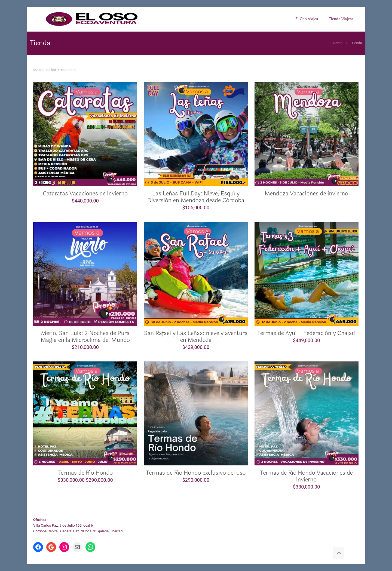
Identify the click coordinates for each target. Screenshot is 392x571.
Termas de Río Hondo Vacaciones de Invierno (307, 476)
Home (338, 43)
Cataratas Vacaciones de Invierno (85, 194)
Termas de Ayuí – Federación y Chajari (306, 333)
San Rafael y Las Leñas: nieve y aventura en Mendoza (196, 337)
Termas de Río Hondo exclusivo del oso (196, 473)
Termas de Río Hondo (85, 473)
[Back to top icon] (339, 553)
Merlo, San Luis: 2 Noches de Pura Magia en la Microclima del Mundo (85, 337)
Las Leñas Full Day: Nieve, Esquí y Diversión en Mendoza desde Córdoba (196, 197)
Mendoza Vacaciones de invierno (306, 194)
